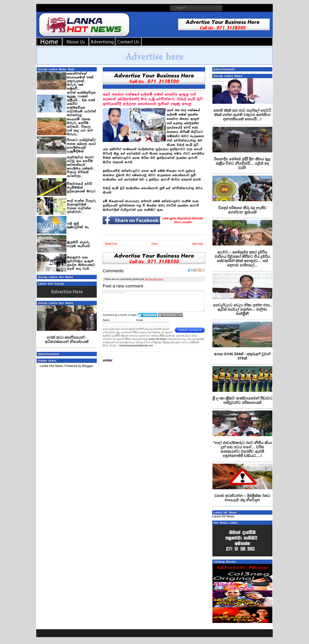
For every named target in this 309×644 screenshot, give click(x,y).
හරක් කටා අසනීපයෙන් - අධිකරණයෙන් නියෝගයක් (67, 340)
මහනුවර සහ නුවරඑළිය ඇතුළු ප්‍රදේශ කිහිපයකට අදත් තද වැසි (81, 263)
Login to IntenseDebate (148, 315)
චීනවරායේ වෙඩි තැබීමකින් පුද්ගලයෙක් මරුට (81, 188)
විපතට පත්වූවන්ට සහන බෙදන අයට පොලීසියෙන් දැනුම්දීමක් (81, 146)
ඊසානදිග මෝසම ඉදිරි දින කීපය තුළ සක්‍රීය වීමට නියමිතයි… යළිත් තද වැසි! (242, 163)
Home (154, 244)
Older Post (197, 244)
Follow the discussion (202, 270)
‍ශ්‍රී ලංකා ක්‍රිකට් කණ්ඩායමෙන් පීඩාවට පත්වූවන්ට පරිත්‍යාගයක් (242, 400)
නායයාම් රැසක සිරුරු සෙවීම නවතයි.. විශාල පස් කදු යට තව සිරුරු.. (80, 127)
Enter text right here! (154, 301)
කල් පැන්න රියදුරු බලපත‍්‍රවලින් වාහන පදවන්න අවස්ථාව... (81, 206)
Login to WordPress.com (170, 315)
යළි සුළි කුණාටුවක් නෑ (78, 225)
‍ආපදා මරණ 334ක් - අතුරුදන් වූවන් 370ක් (242, 356)
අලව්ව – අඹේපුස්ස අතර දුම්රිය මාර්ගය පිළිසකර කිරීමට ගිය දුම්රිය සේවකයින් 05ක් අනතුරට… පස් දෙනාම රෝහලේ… (242, 259)
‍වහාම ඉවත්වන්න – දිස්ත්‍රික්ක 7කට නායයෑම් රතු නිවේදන (242, 498)
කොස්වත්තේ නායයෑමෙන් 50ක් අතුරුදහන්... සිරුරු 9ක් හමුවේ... (80, 81)
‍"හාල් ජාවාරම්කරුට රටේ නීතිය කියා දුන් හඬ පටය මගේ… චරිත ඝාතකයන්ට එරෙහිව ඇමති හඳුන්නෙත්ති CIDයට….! (242, 449)
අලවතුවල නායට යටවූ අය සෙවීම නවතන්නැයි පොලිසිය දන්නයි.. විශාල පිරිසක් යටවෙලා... (81, 167)
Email (140, 320)
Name (106, 320)
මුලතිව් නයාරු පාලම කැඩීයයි (78, 244)
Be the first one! (154, 279)
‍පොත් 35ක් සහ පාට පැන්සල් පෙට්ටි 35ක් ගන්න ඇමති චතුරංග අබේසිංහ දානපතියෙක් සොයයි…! (242, 115)
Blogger (87, 366)
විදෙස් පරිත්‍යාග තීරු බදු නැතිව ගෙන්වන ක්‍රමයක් (242, 210)
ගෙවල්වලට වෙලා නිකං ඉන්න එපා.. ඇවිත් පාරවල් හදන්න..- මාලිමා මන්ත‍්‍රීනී (242, 309)
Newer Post (111, 244)
